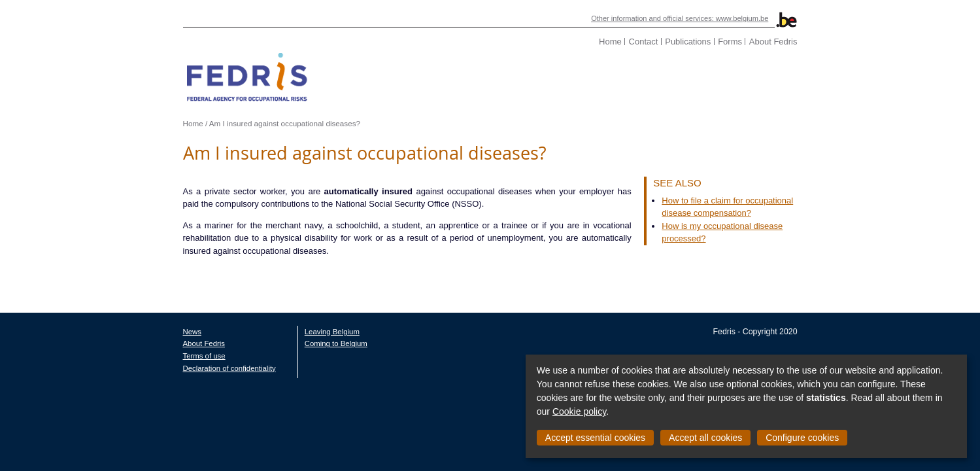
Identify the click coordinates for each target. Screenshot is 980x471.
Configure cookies (802, 438)
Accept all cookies (705, 438)
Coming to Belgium (261, 331)
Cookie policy (579, 411)
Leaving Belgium (257, 319)
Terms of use (129, 343)
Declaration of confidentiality (154, 355)
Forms (805, 42)
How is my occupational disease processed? (783, 226)
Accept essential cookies (595, 438)
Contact (719, 42)
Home (685, 42)
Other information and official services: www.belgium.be (758, 18)
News (117, 319)
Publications (763, 42)
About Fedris (849, 42)
